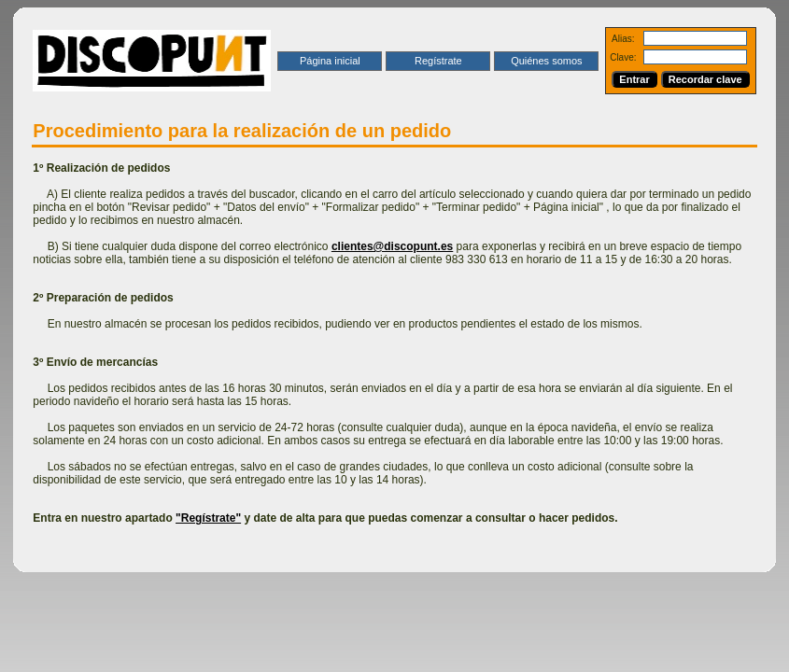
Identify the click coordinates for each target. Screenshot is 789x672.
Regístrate (438, 61)
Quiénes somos (546, 61)
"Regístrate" (208, 518)
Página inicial (330, 61)
